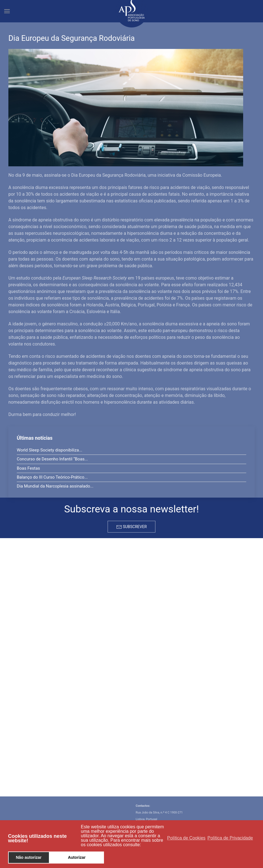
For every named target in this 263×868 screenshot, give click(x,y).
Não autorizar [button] (29, 857)
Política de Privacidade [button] (230, 838)
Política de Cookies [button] (186, 838)
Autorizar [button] (77, 857)
